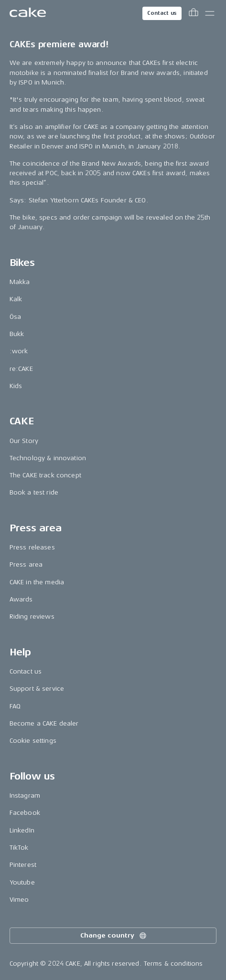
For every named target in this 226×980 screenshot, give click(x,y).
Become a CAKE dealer (44, 723)
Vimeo (19, 900)
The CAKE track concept (45, 475)
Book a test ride (34, 492)
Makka (20, 282)
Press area (26, 564)
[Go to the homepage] (28, 13)
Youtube (22, 882)
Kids (16, 386)
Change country (114, 936)
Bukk (17, 334)
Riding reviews (32, 616)
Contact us (162, 13)
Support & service (37, 689)
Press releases (32, 547)
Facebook (25, 813)
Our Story (24, 441)
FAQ (15, 706)
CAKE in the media (37, 582)
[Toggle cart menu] (194, 13)
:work (19, 351)
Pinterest (23, 865)
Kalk (16, 299)
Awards (21, 599)
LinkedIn (22, 830)
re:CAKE (21, 369)
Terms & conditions (173, 964)
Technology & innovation (48, 458)
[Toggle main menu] (210, 13)
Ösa (15, 317)
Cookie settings (33, 741)
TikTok (19, 848)
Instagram (25, 796)
